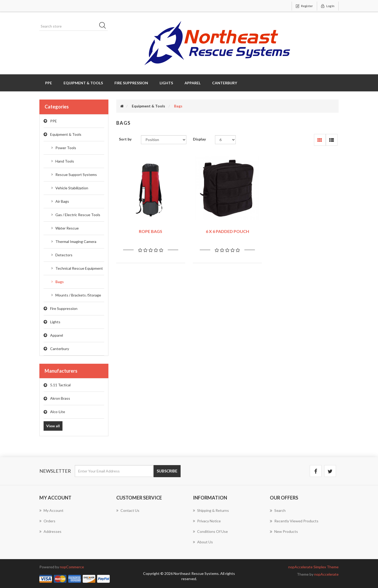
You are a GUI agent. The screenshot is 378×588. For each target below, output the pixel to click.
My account (51, 510)
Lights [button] (166, 83)
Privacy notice (207, 521)
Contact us (128, 510)
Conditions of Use (210, 531)
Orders (47, 521)
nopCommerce (72, 567)
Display (199, 139)
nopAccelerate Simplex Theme (313, 567)
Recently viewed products (294, 521)
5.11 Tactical (60, 385)
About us (203, 542)
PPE (54, 121)
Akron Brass (60, 398)
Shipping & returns (211, 510)
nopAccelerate (326, 574)
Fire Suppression (64, 308)
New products (284, 532)
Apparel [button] (193, 83)
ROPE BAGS (151, 231)
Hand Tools (65, 161)
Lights (55, 322)
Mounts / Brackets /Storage (78, 295)
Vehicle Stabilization (72, 188)
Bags (60, 282)
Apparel (57, 335)
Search (278, 511)
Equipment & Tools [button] (83, 83)
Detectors (64, 255)
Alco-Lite (58, 412)
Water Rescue (67, 228)
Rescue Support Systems (76, 175)
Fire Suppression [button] (131, 83)
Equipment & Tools (66, 134)
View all (53, 426)
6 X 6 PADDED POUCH (227, 231)
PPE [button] (49, 83)
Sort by (125, 139)
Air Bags (62, 201)
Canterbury (60, 349)
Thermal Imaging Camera (76, 241)
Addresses (50, 531)
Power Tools (66, 148)
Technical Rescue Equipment (79, 268)
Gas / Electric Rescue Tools (78, 215)
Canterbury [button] (225, 83)
